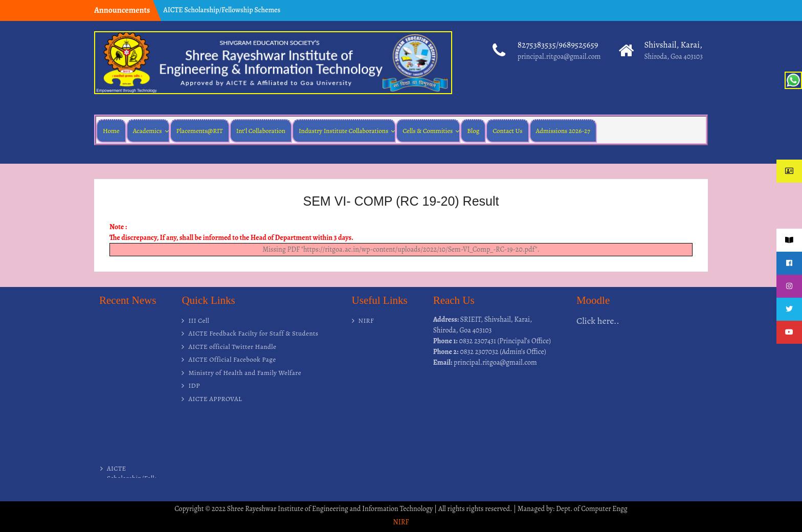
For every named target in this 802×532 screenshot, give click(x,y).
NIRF (366, 320)
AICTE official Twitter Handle (232, 347)
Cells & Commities (428, 131)
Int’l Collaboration (261, 131)
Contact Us (507, 131)
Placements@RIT (200, 131)
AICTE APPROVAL (215, 399)
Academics (148, 131)
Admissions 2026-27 (563, 131)
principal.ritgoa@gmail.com (559, 57)
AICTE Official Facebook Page (232, 359)
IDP (194, 385)
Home (111, 131)
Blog (473, 131)
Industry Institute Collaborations (343, 131)
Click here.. (598, 321)
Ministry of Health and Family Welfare (245, 373)
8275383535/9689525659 (558, 45)
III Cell (199, 320)
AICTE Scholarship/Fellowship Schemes (222, 10)
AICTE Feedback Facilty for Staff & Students (253, 333)
